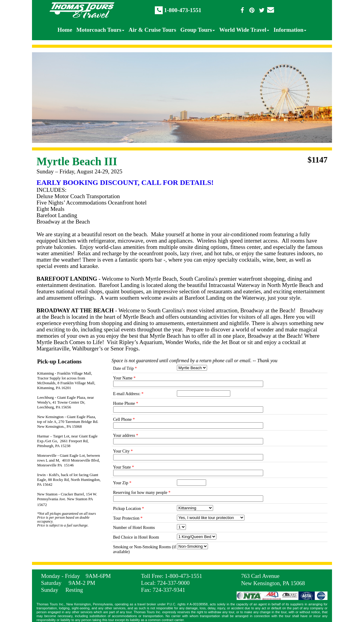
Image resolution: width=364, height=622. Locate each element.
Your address (126, 435)
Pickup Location (129, 509)
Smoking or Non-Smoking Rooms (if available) (145, 549)
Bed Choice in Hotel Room (136, 537)
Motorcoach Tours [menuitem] (100, 30)
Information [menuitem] (290, 30)
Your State (124, 467)
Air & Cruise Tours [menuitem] (152, 30)
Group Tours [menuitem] (198, 30)
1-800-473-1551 (182, 10)
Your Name (125, 378)
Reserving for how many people (142, 493)
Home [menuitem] (65, 30)
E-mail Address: (128, 394)
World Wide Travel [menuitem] (244, 30)
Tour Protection (128, 518)
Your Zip (122, 483)
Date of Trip (125, 368)
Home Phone (126, 403)
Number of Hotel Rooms (134, 528)
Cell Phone (124, 419)
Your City (123, 451)
